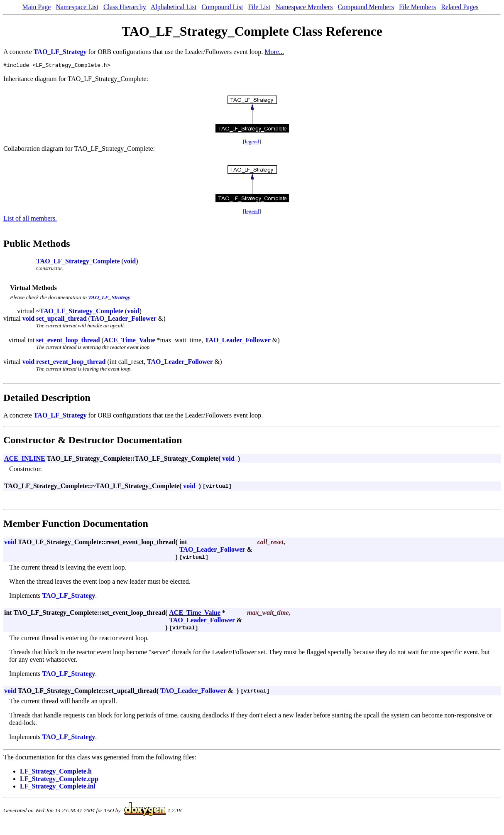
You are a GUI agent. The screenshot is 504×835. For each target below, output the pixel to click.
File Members (417, 7)
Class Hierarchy (125, 7)
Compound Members (366, 7)
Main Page (37, 7)
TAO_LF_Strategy (60, 52)
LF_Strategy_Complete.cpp (59, 780)
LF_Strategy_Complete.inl (58, 787)
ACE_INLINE (25, 460)
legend (252, 143)
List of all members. (30, 220)
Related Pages (460, 7)
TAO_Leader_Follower (124, 320)
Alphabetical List (174, 7)
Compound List (222, 7)
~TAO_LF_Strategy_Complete (80, 312)
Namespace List (77, 7)
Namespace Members (304, 7)
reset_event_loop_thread (71, 363)
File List (259, 7)
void (130, 262)
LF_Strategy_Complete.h (56, 772)
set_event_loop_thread (68, 341)
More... (274, 52)
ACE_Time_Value (130, 341)
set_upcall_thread (61, 320)
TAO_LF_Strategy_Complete (78, 262)
